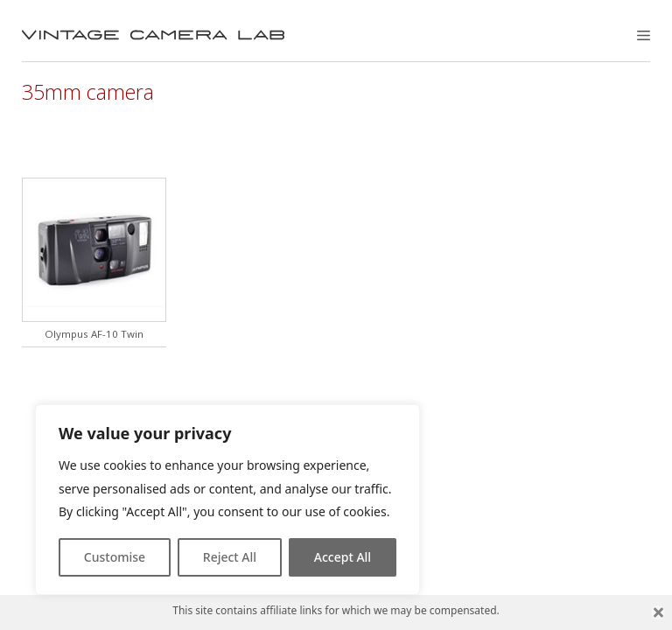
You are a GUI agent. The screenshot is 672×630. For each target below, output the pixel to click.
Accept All (343, 557)
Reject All (230, 557)
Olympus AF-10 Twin (94, 334)
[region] (227, 500)
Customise (115, 557)
